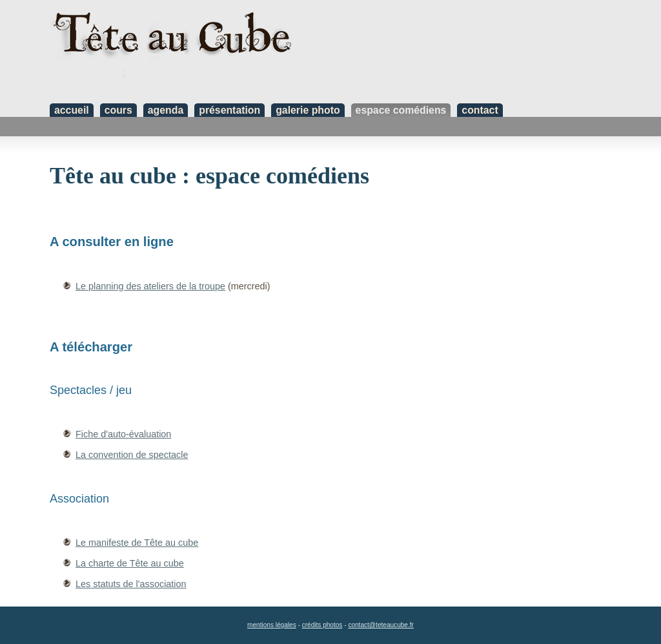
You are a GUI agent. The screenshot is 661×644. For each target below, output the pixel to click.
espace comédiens (401, 110)
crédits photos (322, 625)
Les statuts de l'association (131, 584)
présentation (229, 110)
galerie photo (308, 110)
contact (480, 110)
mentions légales (272, 625)
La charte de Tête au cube (130, 563)
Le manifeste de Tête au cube (137, 543)
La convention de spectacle (132, 455)
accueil (72, 110)
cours (118, 110)
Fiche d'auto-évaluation (123, 434)
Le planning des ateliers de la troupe (150, 286)
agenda (166, 110)
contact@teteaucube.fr (381, 625)
